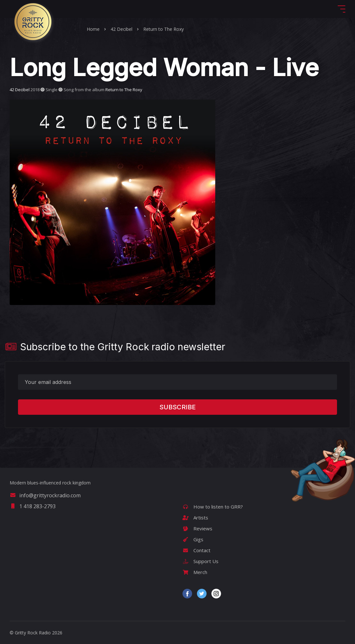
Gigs (193, 539)
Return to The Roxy (164, 29)
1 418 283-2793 (33, 506)
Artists (195, 518)
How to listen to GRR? (213, 507)
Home (93, 29)
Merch (195, 572)
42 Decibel (121, 29)
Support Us (200, 561)
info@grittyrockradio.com (45, 495)
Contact (196, 550)
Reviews (197, 528)
